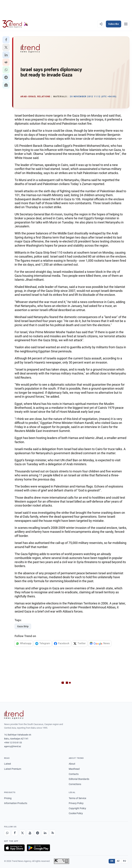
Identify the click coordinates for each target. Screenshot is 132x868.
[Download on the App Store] (14, 848)
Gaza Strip (23, 626)
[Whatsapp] (7, 833)
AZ (118, 861)
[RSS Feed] (53, 833)
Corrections (75, 784)
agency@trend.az (13, 746)
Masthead (74, 769)
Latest (8, 764)
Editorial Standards (79, 779)
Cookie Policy (76, 813)
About (72, 764)
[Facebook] (15, 833)
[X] (22, 833)
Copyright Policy (77, 808)
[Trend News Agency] (14, 715)
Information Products (16, 803)
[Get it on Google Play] (38, 848)
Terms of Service (77, 798)
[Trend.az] (15, 24)
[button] (6, 40)
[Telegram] (37, 833)
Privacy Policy (76, 803)
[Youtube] (30, 833)
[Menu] (126, 24)
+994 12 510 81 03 (13, 743)
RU (125, 861)
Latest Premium (13, 769)
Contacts (74, 774)
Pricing (8, 798)
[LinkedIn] (45, 833)
